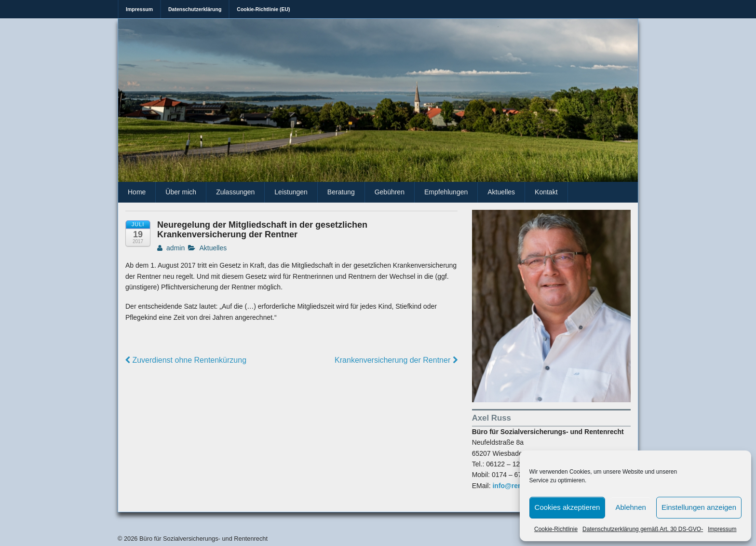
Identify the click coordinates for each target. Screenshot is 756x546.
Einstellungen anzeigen (699, 507)
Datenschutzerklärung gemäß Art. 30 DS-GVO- (643, 529)
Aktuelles (501, 192)
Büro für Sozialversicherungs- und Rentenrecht (202, 539)
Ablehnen (630, 507)
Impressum (722, 529)
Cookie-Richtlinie (556, 529)
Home (137, 192)
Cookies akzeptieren (567, 507)
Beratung (341, 192)
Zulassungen (235, 192)
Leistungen (291, 192)
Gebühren (390, 192)
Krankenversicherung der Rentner (396, 360)
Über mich (181, 192)
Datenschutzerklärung (195, 9)
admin (171, 248)
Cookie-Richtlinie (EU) (263, 9)
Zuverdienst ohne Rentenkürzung (186, 360)
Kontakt (546, 192)
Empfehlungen (446, 192)
